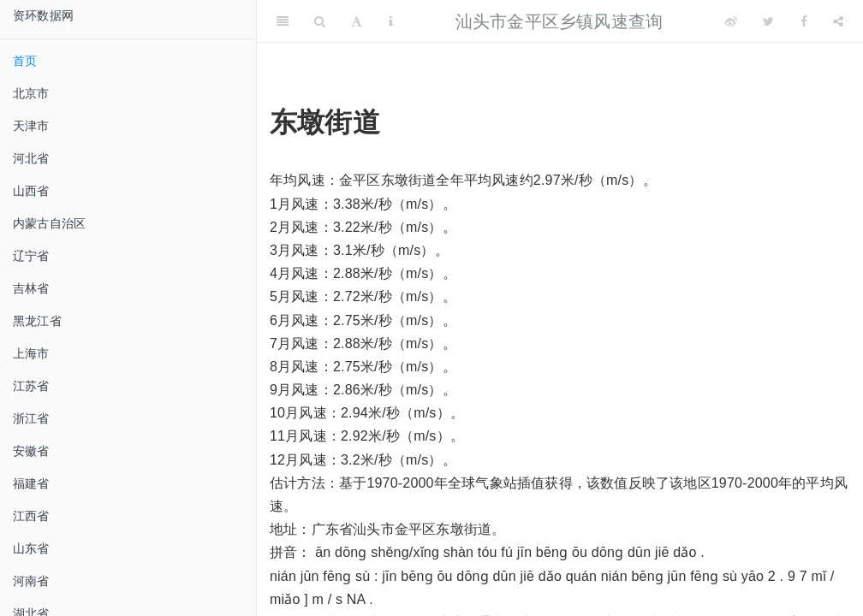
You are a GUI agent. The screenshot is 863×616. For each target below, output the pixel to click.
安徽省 (31, 451)
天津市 (31, 126)
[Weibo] (731, 21)
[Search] (320, 21)
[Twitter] (768, 21)
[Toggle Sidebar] (283, 21)
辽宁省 (31, 256)
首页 (25, 61)
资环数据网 (43, 15)
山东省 (31, 548)
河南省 (31, 581)
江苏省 (31, 386)
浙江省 (31, 418)
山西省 (31, 191)
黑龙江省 (37, 321)
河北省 (31, 158)
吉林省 (31, 288)
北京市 (31, 93)
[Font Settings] (357, 21)
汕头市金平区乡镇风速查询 (559, 21)
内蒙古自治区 (49, 223)
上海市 (31, 353)
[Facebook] (804, 21)
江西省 (31, 516)
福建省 (31, 483)
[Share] (838, 21)
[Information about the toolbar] (391, 21)
